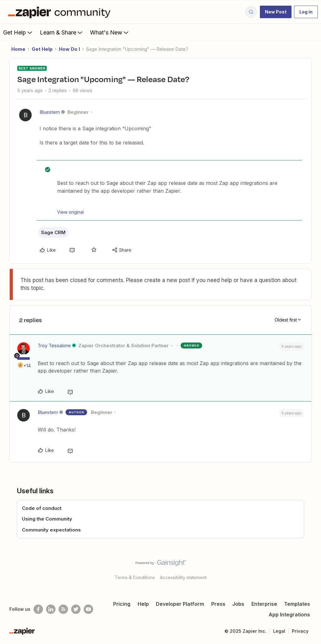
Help (143, 604)
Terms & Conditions (135, 577)
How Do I (69, 49)
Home (18, 49)
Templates (297, 604)
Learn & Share (62, 32)
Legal (279, 631)
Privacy (300, 631)
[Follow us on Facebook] (38, 609)
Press (218, 604)
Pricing (122, 604)
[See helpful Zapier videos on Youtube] (88, 609)
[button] (276, 12)
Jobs (238, 604)
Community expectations (51, 530)
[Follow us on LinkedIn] (51, 609)
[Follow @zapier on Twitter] (76, 609)
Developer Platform (180, 604)
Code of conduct (42, 508)
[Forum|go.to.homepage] (61, 12)
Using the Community (47, 519)
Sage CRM (53, 232)
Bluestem (50, 112)
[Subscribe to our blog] (63, 609)
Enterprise (264, 604)
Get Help (18, 32)
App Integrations (289, 615)
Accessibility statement (183, 577)
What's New (110, 32)
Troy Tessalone (54, 346)
